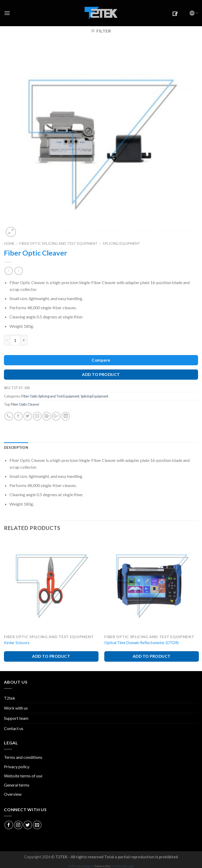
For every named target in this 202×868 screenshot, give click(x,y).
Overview (13, 794)
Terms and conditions (23, 757)
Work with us (16, 708)
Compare (101, 360)
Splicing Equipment (121, 244)
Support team (16, 718)
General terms (17, 785)
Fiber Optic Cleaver (25, 404)
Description (16, 447)
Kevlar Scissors (17, 643)
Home (9, 244)
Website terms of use (23, 776)
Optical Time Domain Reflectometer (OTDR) (141, 643)
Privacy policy (17, 767)
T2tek (10, 698)
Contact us (14, 728)
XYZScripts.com (123, 866)
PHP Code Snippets (81, 866)
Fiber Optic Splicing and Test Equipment (59, 244)
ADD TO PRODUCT (101, 374)
